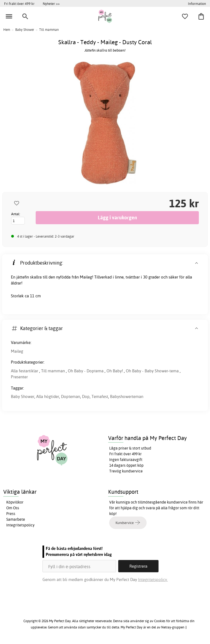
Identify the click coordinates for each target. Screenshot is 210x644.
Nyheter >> (51, 4)
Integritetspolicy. (153, 579)
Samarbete (16, 519)
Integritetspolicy (20, 525)
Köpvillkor (15, 502)
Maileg (17, 351)
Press (11, 514)
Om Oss (13, 508)
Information (197, 4)
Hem (7, 30)
